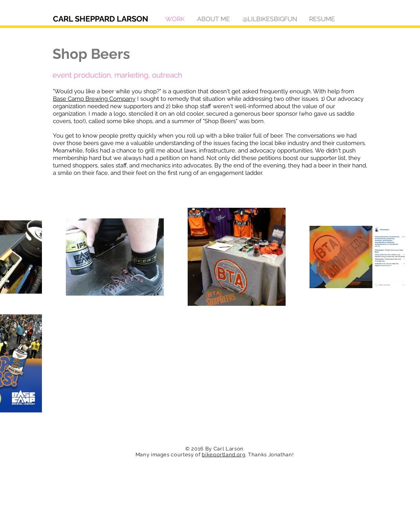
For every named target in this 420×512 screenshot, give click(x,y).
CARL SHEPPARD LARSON (100, 19)
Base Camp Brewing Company (94, 99)
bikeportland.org (224, 455)
